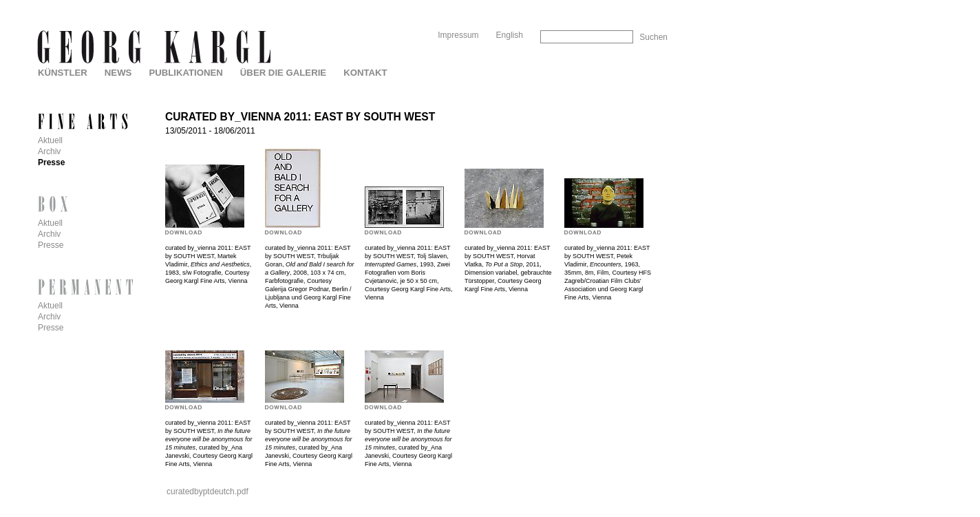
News (118, 73)
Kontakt (365, 73)
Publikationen (185, 73)
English (510, 35)
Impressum (458, 35)
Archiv (49, 151)
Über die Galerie (283, 73)
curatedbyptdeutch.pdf (207, 492)
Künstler (63, 73)
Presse (51, 162)
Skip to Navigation (641, 5)
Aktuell (50, 140)
